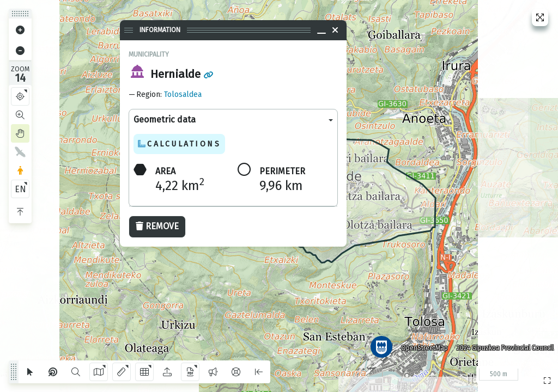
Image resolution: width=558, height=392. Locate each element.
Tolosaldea (183, 94)
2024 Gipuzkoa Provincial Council (503, 346)
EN (20, 189)
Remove (157, 226)
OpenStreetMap (422, 346)
